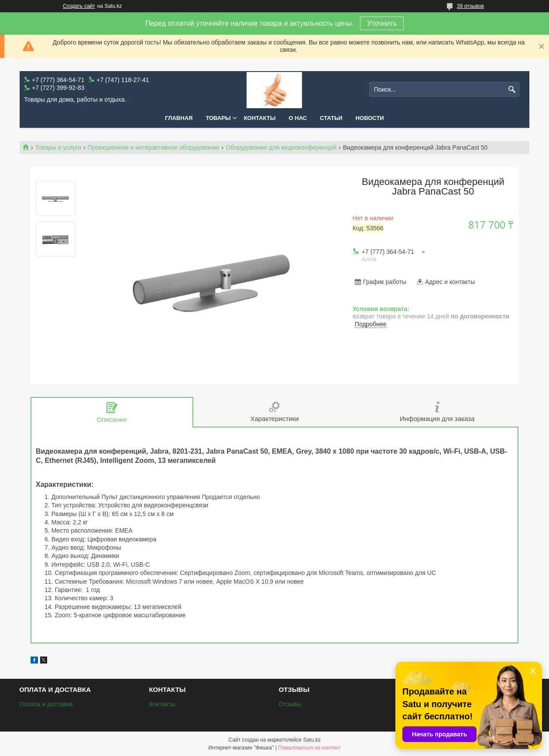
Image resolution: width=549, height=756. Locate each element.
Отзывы (290, 704)
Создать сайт (79, 6)
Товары (218, 118)
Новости (370, 118)
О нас (298, 118)
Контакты (260, 118)
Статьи (331, 118)
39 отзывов (470, 6)
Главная (179, 118)
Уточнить (382, 23)
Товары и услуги (58, 147)
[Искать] (512, 90)
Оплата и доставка (46, 704)
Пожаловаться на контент (309, 748)
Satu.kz (312, 740)
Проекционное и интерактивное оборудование (154, 147)
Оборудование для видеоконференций (281, 147)
